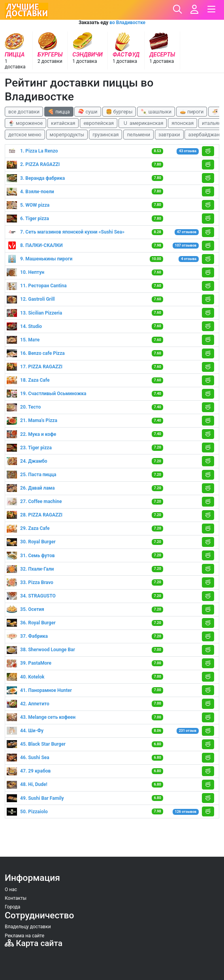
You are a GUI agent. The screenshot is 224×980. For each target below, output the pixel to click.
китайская (63, 123)
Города (12, 907)
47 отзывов (187, 232)
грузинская (105, 135)
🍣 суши (88, 112)
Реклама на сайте (24, 936)
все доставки (24, 112)
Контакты (16, 898)
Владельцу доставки (28, 927)
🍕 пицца (59, 112)
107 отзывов (185, 245)
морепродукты (67, 135)
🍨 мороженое (25, 123)
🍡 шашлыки (156, 112)
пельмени (138, 135)
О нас (11, 890)
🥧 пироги (192, 112)
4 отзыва (189, 259)
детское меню (25, 135)
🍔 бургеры (119, 112)
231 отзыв (188, 731)
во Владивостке (127, 23)
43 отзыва (188, 151)
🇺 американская (143, 123)
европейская (99, 123)
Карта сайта (34, 943)
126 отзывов (185, 812)
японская (183, 123)
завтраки (169, 135)
